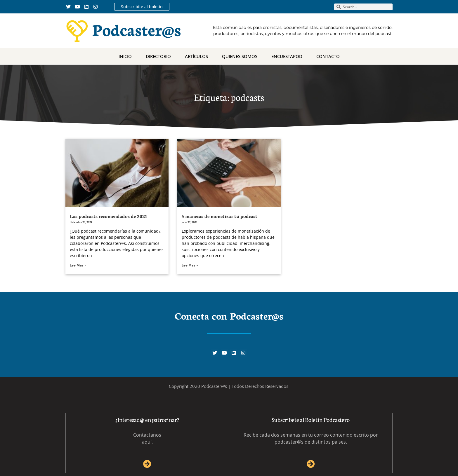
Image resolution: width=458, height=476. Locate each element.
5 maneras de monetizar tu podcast (220, 216)
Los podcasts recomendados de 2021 (109, 216)
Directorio (158, 56)
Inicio (125, 56)
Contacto (328, 56)
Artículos (196, 56)
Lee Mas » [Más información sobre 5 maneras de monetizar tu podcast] (190, 265)
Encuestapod (287, 56)
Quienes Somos (240, 56)
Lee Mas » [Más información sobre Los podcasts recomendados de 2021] (78, 265)
